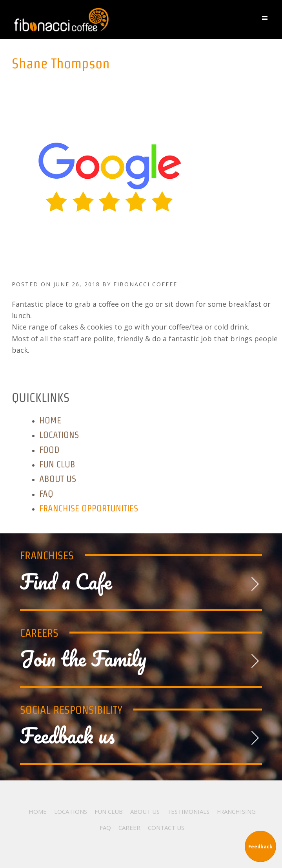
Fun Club (57, 464)
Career (129, 828)
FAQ (46, 494)
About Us (58, 479)
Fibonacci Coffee (103, 20)
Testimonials (188, 811)
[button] (267, 20)
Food (49, 450)
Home (50, 420)
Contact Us (166, 828)
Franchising (236, 811)
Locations (59, 435)
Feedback (260, 847)
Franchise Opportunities (89, 508)
